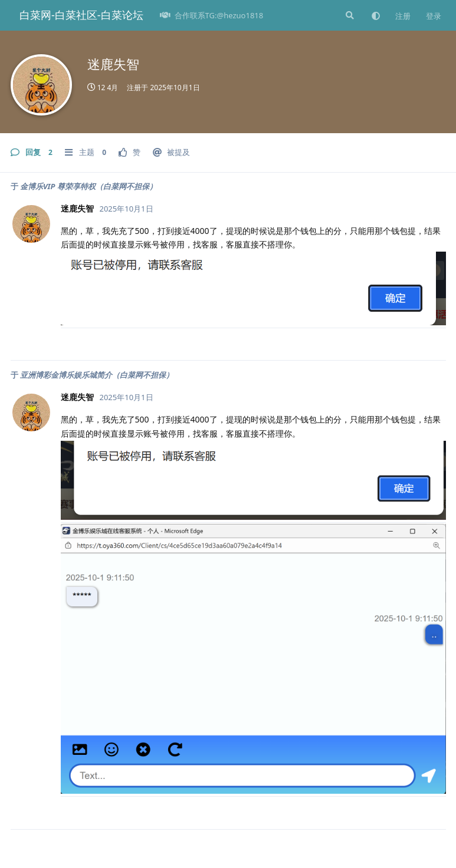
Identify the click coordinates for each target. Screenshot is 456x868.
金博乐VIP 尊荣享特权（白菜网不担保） (88, 186)
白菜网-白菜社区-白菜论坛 (81, 15)
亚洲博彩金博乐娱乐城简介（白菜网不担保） (97, 375)
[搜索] (349, 15)
